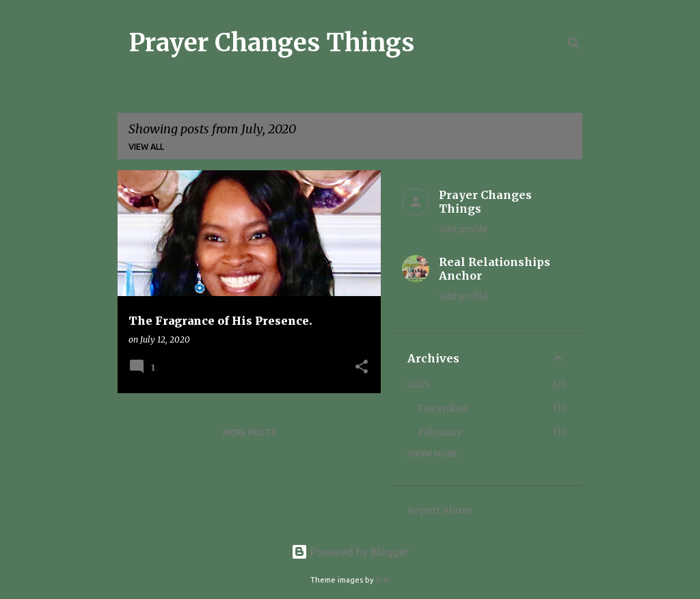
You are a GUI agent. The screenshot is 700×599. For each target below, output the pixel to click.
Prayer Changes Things (271, 43)
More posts (250, 432)
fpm (383, 580)
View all (146, 147)
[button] (362, 368)
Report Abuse (440, 510)
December (443, 408)
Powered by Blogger (350, 552)
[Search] (574, 44)
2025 (419, 384)
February (440, 432)
